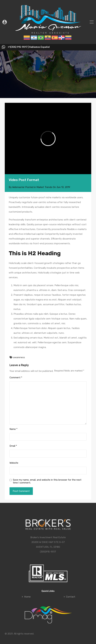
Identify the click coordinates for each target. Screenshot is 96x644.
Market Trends (44, 187)
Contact (71, 597)
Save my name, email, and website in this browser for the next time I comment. (47, 481)
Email (13, 446)
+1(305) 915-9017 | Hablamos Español (29, 47)
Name (13, 429)
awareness (19, 357)
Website (14, 463)
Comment (16, 378)
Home (27, 597)
